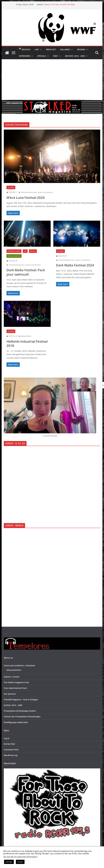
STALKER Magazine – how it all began (21, 700)
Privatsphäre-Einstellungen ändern (20, 711)
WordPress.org (11, 755)
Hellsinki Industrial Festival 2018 (27, 343)
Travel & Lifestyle (14, 256)
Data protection (14, 670)
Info (55, 56)
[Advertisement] (52, 79)
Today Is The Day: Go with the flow (59, 4)
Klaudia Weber (26, 336)
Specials (42, 56)
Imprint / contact (12, 677)
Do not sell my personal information (20, 857)
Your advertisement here (15, 688)
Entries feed (9, 744)
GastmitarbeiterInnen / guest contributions (37, 192)
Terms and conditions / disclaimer (19, 666)
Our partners (10, 694)
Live (37, 49)
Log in (7, 738)
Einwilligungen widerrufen (16, 722)
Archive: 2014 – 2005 (75, 56)
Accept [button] (20, 862)
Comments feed (11, 750)
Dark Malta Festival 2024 (75, 265)
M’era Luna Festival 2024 (26, 197)
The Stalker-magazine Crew (16, 682)
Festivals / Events (14, 251)
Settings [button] (9, 862)
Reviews (81, 49)
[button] (40, 50)
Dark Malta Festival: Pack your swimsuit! (26, 272)
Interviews (25, 56)
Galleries (65, 49)
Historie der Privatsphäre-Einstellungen (22, 717)
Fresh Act (51, 49)
